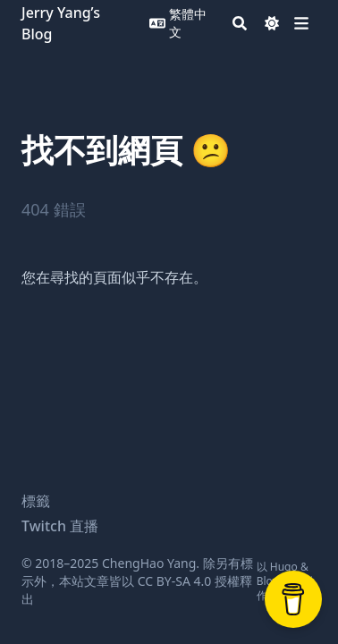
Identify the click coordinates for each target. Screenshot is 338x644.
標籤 (36, 501)
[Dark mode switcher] (272, 23)
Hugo (284, 567)
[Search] (240, 23)
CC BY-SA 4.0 (175, 581)
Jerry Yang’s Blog (61, 23)
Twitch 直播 (60, 526)
